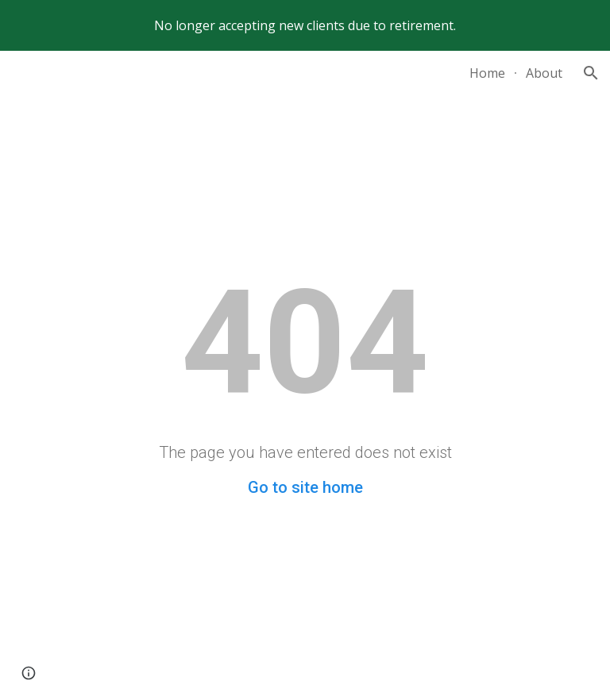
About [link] (544, 73)
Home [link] (487, 73)
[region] (305, 25)
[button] (591, 73)
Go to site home (305, 487)
